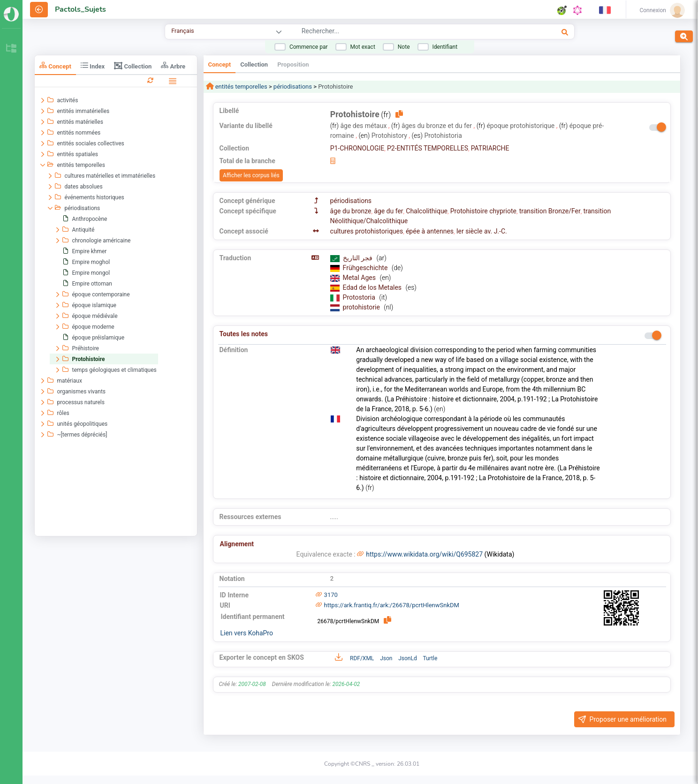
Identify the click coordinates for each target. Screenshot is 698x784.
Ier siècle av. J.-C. (482, 231)
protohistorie (362, 307)
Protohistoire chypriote (483, 211)
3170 (331, 595)
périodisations (293, 87)
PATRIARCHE (490, 148)
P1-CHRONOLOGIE (357, 148)
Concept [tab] (55, 65)
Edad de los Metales (373, 287)
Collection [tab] (133, 66)
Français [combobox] (182, 31)
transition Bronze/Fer (550, 211)
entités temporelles (241, 87)
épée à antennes (430, 231)
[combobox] (400, 32)
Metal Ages (360, 278)
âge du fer (388, 211)
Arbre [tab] (173, 65)
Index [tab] (93, 65)
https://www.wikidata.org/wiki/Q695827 (424, 554)
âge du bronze (351, 211)
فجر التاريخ (359, 258)
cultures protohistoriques (367, 231)
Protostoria (360, 297)
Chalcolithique (427, 211)
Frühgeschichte (366, 268)
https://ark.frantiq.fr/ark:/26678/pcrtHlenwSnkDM (392, 605)
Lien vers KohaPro (247, 633)
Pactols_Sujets (80, 9)
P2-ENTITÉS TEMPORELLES (428, 148)
